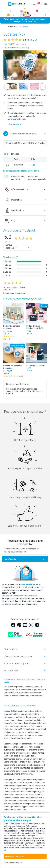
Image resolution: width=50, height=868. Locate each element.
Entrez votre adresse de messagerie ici (22, 549)
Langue (9, 245)
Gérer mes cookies (13, 863)
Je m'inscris (10, 559)
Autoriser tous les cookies (14, 856)
